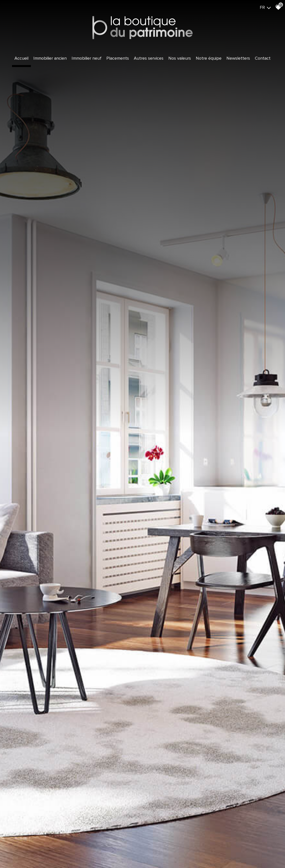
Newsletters (238, 58)
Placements (118, 58)
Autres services (149, 58)
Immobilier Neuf (87, 58)
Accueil (21, 58)
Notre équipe (209, 58)
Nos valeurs (180, 58)
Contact (263, 58)
